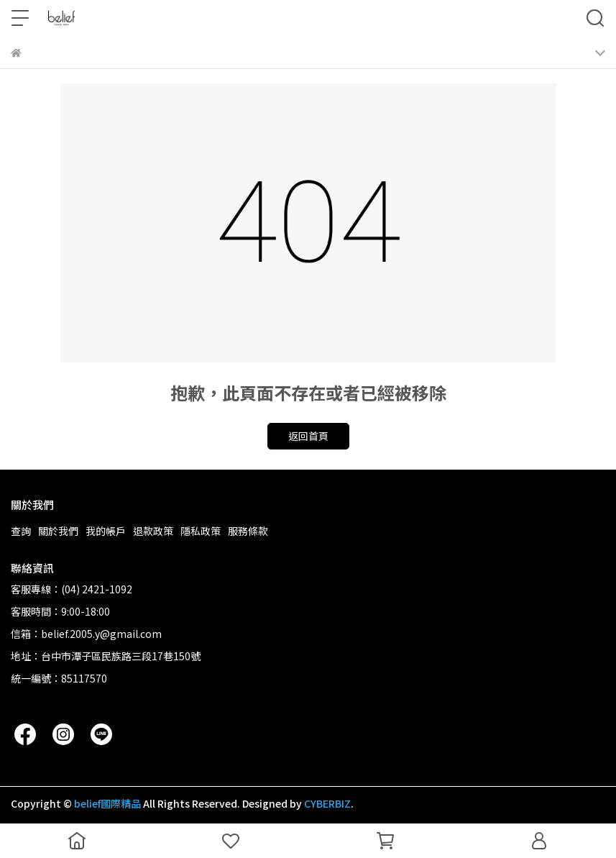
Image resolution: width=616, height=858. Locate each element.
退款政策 (153, 531)
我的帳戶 (106, 531)
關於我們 (58, 531)
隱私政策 (201, 531)
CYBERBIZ (327, 803)
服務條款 (248, 531)
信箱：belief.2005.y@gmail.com (86, 634)
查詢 (21, 531)
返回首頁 (308, 436)
